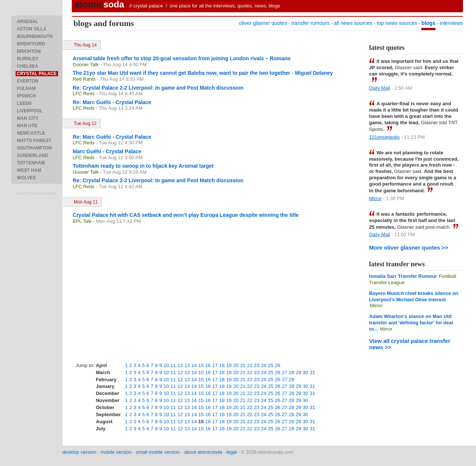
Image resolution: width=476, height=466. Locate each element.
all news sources (353, 23)
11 (173, 365)
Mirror (376, 198)
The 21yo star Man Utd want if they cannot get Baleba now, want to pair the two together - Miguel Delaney (203, 73)
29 (298, 372)
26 (277, 365)
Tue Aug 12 (85, 123)
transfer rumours (311, 23)
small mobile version (158, 452)
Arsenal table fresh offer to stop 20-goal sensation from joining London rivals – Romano (182, 58)
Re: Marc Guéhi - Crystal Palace (112, 102)
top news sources (397, 23)
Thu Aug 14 (85, 45)
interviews (451, 23)
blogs (428, 23)
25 (271, 365)
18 (222, 365)
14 (194, 365)
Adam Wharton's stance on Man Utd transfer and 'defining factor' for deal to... (411, 323)
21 (243, 365)
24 (264, 365)
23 (257, 365)
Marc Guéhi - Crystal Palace (107, 151)
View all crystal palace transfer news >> (410, 344)
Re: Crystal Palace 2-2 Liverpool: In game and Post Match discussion (158, 88)
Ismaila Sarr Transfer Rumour (403, 276)
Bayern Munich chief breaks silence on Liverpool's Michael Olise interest (414, 296)
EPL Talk (82, 221)
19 (229, 365)
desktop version (79, 452)
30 (305, 372)
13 (187, 365)
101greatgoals (385, 137)
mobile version (116, 452)
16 (208, 365)
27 (284, 372)
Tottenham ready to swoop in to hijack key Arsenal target (143, 166)
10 (166, 365)
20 (236, 365)
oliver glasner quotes (263, 23)
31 (312, 372)
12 (180, 365)
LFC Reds (84, 94)
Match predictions (36, 193)
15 (201, 365)
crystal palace (148, 6)
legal (231, 452)
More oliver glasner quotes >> (409, 248)
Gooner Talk (86, 65)
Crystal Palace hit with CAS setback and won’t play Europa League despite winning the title (186, 215)
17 (215, 365)
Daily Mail (380, 88)
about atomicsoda (203, 452)
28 (292, 372)
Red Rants (84, 79)
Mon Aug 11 (86, 202)
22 (250, 365)
